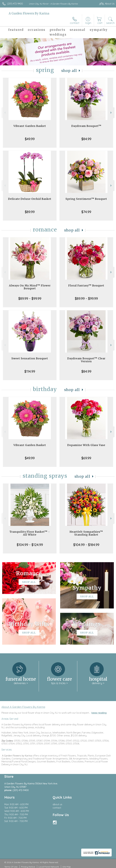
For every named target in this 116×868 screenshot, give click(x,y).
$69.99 (86, 458)
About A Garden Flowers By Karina (23, 707)
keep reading (99, 713)
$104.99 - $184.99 (86, 545)
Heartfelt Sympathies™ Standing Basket (86, 533)
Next (111, 113)
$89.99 (30, 212)
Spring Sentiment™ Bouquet (86, 199)
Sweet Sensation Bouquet (30, 358)
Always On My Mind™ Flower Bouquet (30, 287)
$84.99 (86, 139)
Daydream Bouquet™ (86, 126)
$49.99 (30, 139)
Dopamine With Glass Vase (86, 445)
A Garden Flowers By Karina (29, 13)
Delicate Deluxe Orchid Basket (30, 199)
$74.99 (86, 212)
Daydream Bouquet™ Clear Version (86, 360)
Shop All (69, 71)
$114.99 (30, 371)
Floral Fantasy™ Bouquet (86, 285)
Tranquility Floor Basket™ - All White (30, 533)
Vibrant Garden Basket (30, 126)
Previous (5, 113)
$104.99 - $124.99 (30, 545)
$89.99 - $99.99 (30, 298)
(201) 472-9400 (15, 4)
